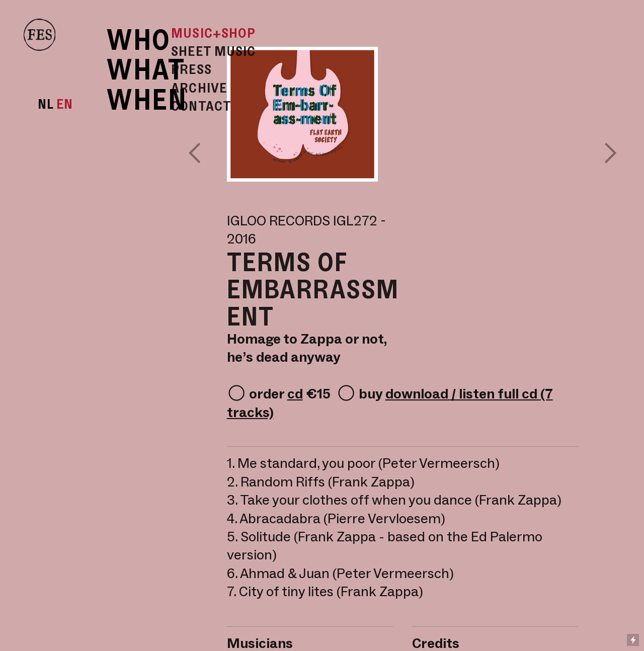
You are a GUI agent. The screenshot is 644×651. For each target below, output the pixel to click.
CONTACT (201, 106)
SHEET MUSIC (213, 51)
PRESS (191, 69)
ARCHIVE (199, 88)
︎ (611, 153)
